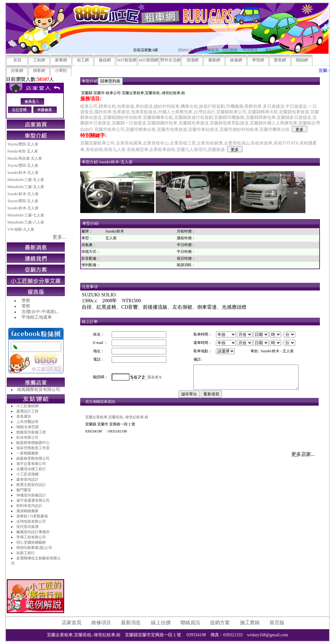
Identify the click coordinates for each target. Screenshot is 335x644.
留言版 (277, 623)
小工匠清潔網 (27, 474)
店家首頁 (72, 623)
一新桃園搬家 (27, 453)
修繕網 (105, 60)
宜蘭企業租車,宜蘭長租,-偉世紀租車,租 (117, 422)
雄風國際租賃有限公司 (39, 389)
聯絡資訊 (190, 623)
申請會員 (250, 50)
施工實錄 (250, 623)
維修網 (236, 60)
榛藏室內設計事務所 (33, 532)
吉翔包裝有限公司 (31, 521)
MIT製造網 (127, 60)
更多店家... (303, 459)
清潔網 (192, 60)
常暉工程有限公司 (31, 537)
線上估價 (161, 623)
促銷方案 (220, 623)
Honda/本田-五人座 (23, 151)
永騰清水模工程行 (31, 469)
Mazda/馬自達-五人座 (25, 158)
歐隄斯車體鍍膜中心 (33, 443)
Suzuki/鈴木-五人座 (23, 173)
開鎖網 (302, 60)
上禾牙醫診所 (27, 422)
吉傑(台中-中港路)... (41, 312)
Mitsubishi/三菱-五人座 (26, 180)
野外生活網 (170, 60)
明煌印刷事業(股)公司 (34, 548)
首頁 (17, 60)
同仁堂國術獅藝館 (31, 542)
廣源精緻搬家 (27, 511)
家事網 (61, 60)
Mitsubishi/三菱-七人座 (26, 215)
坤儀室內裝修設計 (31, 495)
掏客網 (39, 71)
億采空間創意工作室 (33, 448)
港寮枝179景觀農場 (32, 516)
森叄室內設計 (27, 479)
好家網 (17, 71)
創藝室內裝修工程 (31, 432)
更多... (59, 237)
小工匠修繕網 (27, 406)
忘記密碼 (230, 50)
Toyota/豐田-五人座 (23, 144)
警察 (26, 301)
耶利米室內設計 (29, 506)
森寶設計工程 (27, 411)
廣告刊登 (272, 50)
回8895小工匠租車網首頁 (198, 50)
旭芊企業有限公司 (31, 464)
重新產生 (154, 379)
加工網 (83, 60)
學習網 (258, 60)
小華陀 (61, 71)
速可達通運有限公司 (33, 500)
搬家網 (214, 60)
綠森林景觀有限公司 (33, 458)
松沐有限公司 (27, 437)
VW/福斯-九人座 (21, 229)
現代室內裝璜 (27, 527)
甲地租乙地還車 (37, 317)
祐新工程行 (26, 553)
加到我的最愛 (296, 50)
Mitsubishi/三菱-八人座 (26, 222)
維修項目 (101, 623)
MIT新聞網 (149, 60)
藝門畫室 (24, 490)
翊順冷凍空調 (27, 427)
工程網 (39, 60)
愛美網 (280, 60)
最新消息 (131, 623)
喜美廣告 (24, 416)
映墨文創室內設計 (31, 485)
